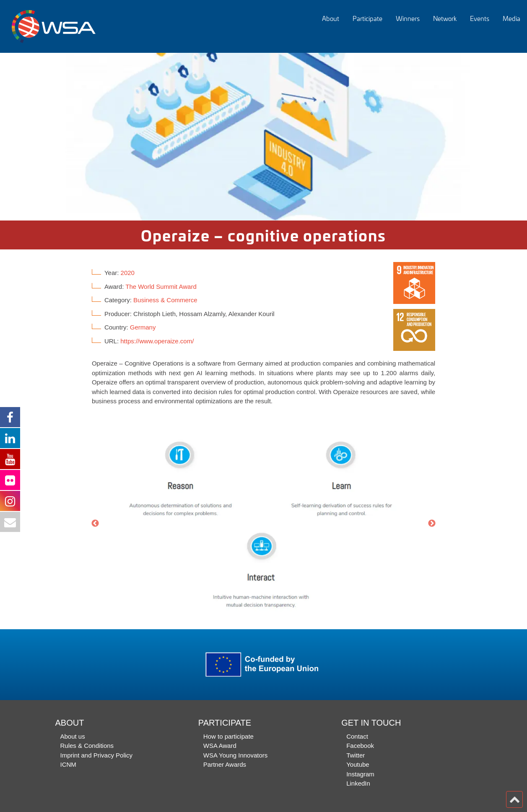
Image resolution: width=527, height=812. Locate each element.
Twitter (356, 755)
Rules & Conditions (87, 746)
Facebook (360, 746)
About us (73, 736)
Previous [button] (95, 524)
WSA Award (220, 746)
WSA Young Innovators (235, 755)
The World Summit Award (161, 287)
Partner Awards (225, 764)
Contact (357, 736)
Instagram (360, 774)
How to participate (228, 736)
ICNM (68, 764)
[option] (263, 137)
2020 (128, 273)
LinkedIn (358, 783)
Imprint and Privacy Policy (97, 755)
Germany (143, 327)
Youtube (358, 764)
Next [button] (432, 524)
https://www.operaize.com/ (157, 341)
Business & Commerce (165, 300)
